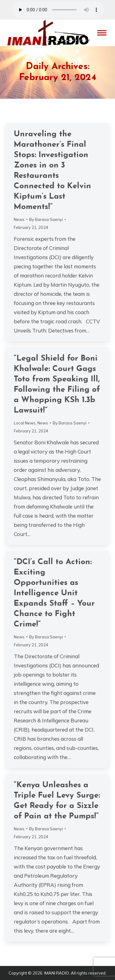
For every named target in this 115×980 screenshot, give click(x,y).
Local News (25, 423)
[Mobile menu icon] (102, 33)
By (46, 219)
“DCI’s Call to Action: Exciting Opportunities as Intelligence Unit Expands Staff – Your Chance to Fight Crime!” (54, 593)
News (19, 219)
